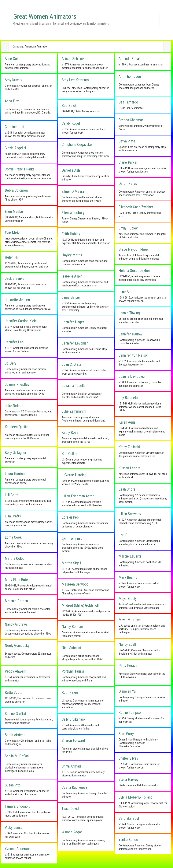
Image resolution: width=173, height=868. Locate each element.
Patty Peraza (128, 666)
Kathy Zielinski (129, 447)
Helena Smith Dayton (134, 271)
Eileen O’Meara (73, 191)
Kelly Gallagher (16, 453)
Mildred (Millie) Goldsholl (80, 605)
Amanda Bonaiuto (131, 59)
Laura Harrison (16, 474)
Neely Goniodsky (17, 646)
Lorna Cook (13, 537)
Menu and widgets (154, 26)
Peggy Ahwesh (16, 671)
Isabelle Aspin (72, 276)
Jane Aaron (127, 292)
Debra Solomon (16, 190)
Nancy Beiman (72, 627)
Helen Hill (12, 257)
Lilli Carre (12, 495)
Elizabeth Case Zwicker (136, 207)
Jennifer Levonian (75, 343)
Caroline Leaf (15, 127)
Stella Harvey (128, 779)
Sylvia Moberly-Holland (136, 797)
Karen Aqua (127, 422)
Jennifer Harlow (130, 334)
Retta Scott (13, 692)
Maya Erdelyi (128, 599)
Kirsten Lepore (130, 468)
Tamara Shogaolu (17, 806)
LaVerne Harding (74, 475)
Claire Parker (128, 162)
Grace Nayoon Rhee (133, 249)
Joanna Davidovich (132, 376)
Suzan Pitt (12, 785)
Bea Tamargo (128, 102)
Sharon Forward (73, 740)
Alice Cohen (13, 59)
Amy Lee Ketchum (75, 80)
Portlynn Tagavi (73, 671)
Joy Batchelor (129, 398)
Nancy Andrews (16, 624)
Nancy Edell (127, 644)
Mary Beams (128, 577)
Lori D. (123, 535)
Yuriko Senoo (128, 840)
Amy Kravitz (14, 80)
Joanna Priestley (17, 384)
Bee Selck (69, 106)
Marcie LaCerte (130, 556)
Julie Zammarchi (74, 411)
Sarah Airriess (15, 735)
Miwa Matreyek (130, 620)
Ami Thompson (130, 76)
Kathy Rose (70, 432)
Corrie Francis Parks (20, 169)
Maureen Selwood (75, 584)
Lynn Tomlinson (73, 538)
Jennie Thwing (129, 313)
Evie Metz (12, 233)
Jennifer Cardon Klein (21, 321)
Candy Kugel (71, 123)
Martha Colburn (16, 558)
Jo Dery (11, 363)
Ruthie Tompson (131, 712)
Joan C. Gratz (72, 364)
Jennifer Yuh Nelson (134, 355)
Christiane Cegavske (77, 145)
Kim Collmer (71, 454)
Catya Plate (127, 141)
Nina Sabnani (71, 648)
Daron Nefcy (128, 184)
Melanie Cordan (16, 601)
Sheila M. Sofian (17, 756)
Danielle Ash (71, 170)
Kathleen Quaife (17, 427)
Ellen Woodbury (73, 213)
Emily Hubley (128, 228)
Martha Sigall (71, 563)
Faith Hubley (71, 234)
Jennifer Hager (73, 322)
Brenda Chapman (131, 120)
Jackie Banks (15, 278)
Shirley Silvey (128, 758)
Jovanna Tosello (74, 386)
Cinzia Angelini (15, 148)
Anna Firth (12, 101)
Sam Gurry (126, 734)
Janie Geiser (71, 297)
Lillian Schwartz (130, 514)
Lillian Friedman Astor (78, 496)
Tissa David (70, 809)
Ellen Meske (14, 212)
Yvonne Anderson (18, 849)
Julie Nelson (14, 406)
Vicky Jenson (15, 828)
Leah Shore (127, 489)
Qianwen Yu (127, 691)
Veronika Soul (129, 818)
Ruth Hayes (70, 692)
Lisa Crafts (13, 516)
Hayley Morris (72, 255)
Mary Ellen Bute (16, 580)
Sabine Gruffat (15, 714)
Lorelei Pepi (71, 517)
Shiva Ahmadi (72, 766)
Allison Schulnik (73, 59)
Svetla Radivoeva (74, 787)
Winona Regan (72, 832)
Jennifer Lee (14, 342)
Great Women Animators (45, 17)
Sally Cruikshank (74, 719)
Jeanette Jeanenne (19, 300)
